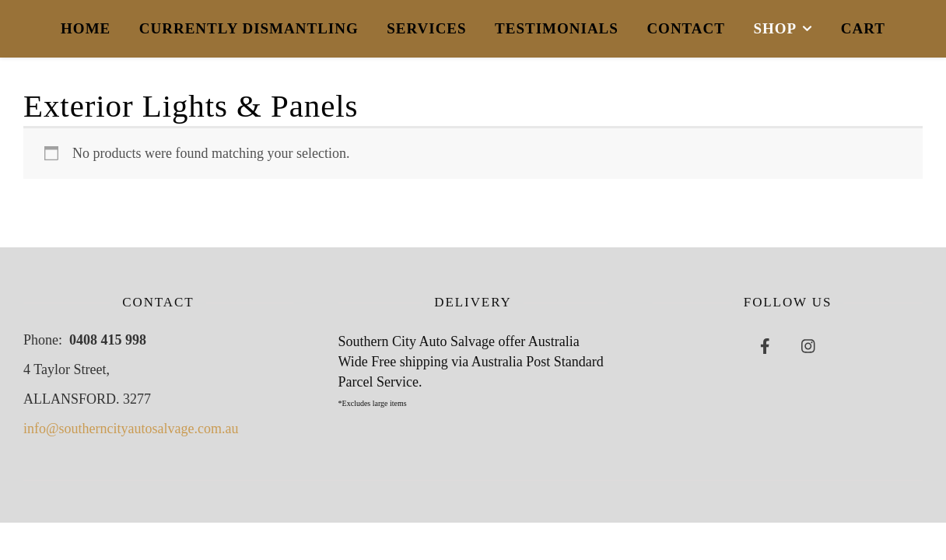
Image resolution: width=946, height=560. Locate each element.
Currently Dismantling (249, 28)
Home (86, 28)
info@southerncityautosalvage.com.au (131, 429)
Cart (863, 28)
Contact (686, 28)
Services (426, 28)
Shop (775, 28)
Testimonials (557, 28)
